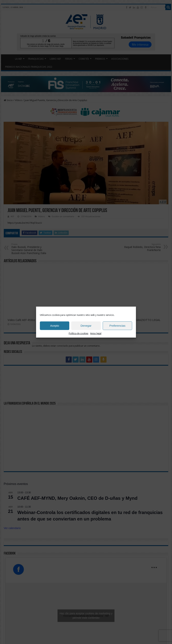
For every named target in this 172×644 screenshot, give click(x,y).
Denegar (86, 326)
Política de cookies (79, 333)
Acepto (55, 326)
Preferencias (117, 326)
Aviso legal (96, 333)
